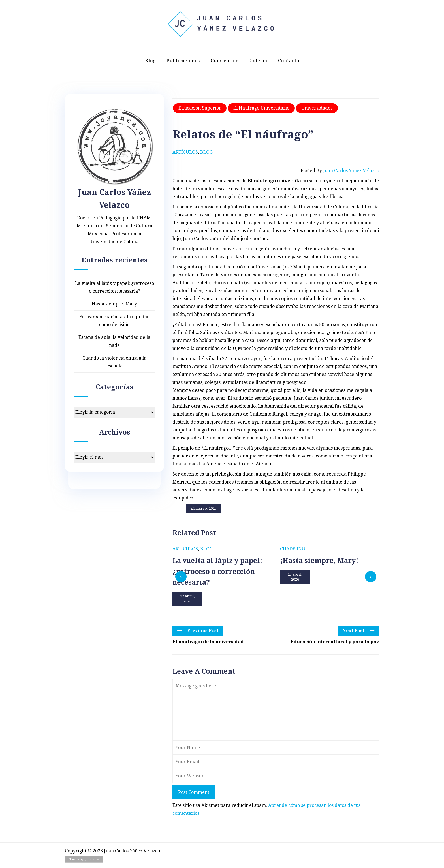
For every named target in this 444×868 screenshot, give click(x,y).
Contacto (289, 61)
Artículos (185, 152)
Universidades (317, 108)
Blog (150, 61)
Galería (258, 61)
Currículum (225, 61)
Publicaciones (183, 61)
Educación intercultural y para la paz (335, 642)
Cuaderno (293, 549)
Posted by (340, 171)
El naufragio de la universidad (208, 642)
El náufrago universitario (261, 108)
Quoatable (92, 859)
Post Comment (194, 792)
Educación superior (200, 108)
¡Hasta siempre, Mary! (114, 304)
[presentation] (181, 577)
